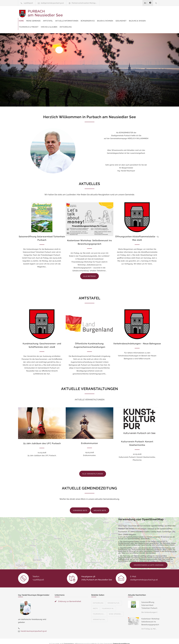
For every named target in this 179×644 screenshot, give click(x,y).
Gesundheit (89, 18)
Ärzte (95, 606)
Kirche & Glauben (146, 18)
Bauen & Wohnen (73, 18)
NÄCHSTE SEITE (100, 508)
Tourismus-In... (108, 606)
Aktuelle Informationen (113, 12)
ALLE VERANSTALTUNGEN (93, 471)
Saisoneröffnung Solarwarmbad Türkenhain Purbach (149, 603)
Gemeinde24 (69, 639)
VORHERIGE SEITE (80, 508)
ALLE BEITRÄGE (89, 274)
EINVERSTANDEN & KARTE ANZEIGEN (149, 563)
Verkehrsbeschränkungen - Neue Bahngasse (137, 341)
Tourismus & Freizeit (125, 18)
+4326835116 (28, 3)
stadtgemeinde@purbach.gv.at (52, 3)
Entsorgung (71, 24)
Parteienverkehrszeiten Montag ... (84, 3)
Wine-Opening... (115, 612)
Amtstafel (94, 12)
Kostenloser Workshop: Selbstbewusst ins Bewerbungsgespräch (151, 619)
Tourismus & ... (99, 612)
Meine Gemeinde (79, 12)
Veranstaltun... (114, 601)
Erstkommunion (89, 441)
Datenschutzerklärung (121, 639)
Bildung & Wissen (105, 18)
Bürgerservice (133, 12)
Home (67, 12)
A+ (145, 3)
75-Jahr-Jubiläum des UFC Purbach (42, 441)
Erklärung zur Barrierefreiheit (70, 599)
